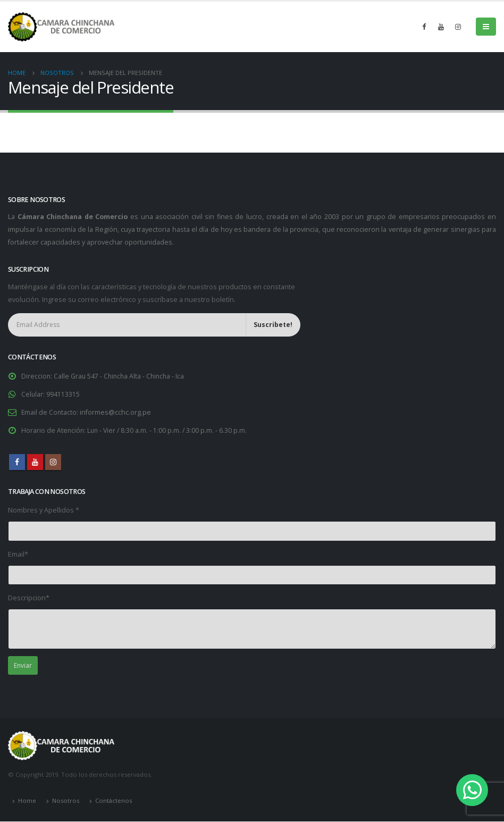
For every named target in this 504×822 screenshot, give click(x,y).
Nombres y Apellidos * (44, 510)
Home (27, 802)
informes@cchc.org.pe (116, 412)
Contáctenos (114, 802)
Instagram (53, 462)
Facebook (17, 462)
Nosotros (66, 802)
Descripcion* (29, 598)
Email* (18, 554)
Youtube (35, 462)
